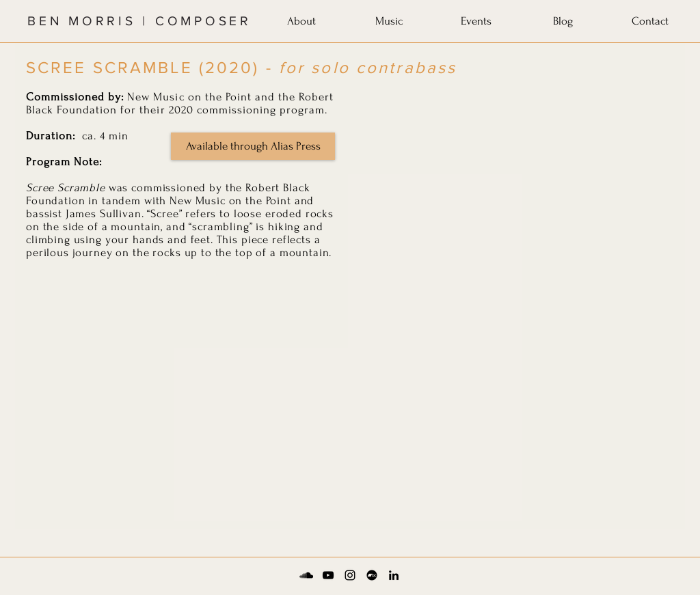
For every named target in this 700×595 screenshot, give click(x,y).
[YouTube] (328, 575)
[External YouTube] (514, 179)
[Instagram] (350, 575)
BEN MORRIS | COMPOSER (139, 21)
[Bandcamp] (372, 575)
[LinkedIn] (394, 575)
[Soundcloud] (306, 575)
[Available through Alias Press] (253, 146)
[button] (301, 18)
